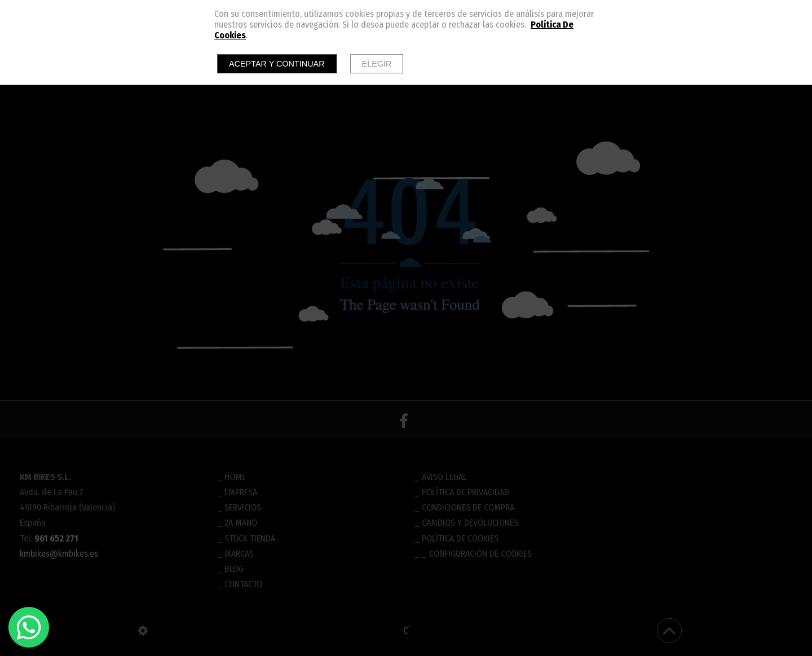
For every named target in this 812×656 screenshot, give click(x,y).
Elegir (377, 64)
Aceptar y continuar (277, 64)
